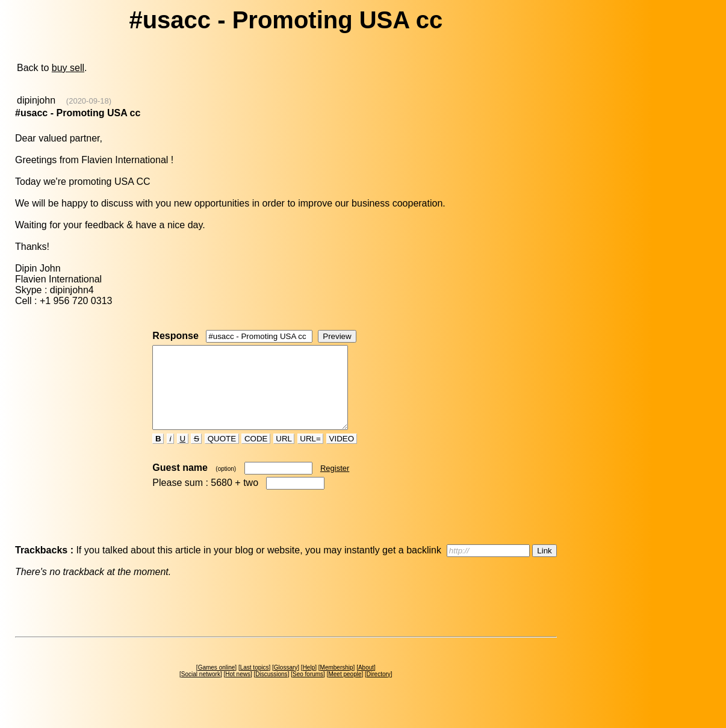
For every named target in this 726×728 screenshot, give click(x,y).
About (366, 684)
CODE (256, 455)
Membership (337, 684)
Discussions (271, 690)
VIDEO (342, 455)
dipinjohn (36, 100)
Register (335, 484)
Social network (201, 690)
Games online (217, 684)
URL (284, 455)
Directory (379, 690)
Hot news (238, 690)
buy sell (68, 68)
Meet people (345, 690)
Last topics (255, 684)
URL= (311, 455)
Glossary (286, 684)
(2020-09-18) (89, 101)
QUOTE (222, 455)
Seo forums (308, 690)
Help (309, 684)
